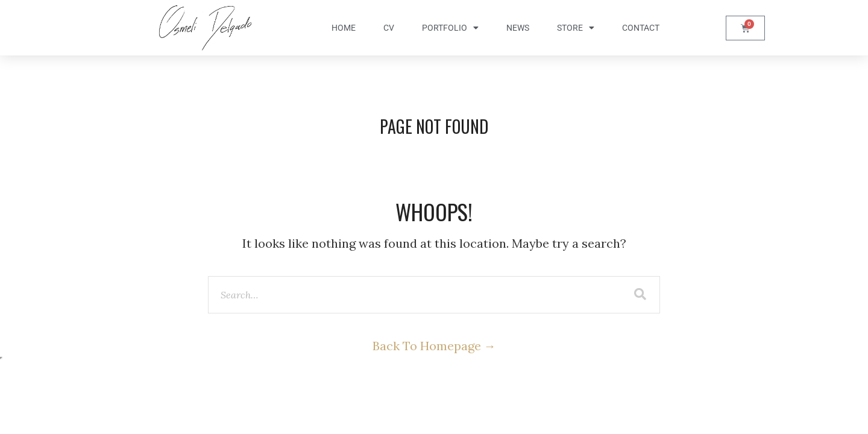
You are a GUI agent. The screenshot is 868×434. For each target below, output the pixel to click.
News (518, 28)
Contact (641, 28)
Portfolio (450, 28)
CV (389, 28)
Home (344, 28)
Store (576, 28)
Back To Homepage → (434, 346)
